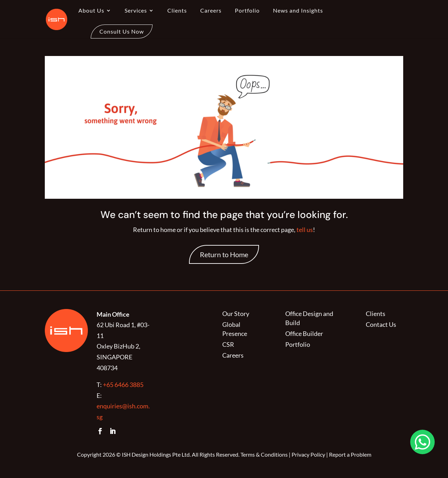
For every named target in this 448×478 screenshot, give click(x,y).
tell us (304, 230)
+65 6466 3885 (123, 385)
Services (136, 11)
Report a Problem (350, 454)
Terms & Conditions (264, 454)
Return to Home (224, 254)
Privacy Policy (308, 454)
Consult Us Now (122, 31)
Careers (211, 11)
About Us (91, 11)
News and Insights (298, 11)
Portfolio (247, 11)
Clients (177, 11)
